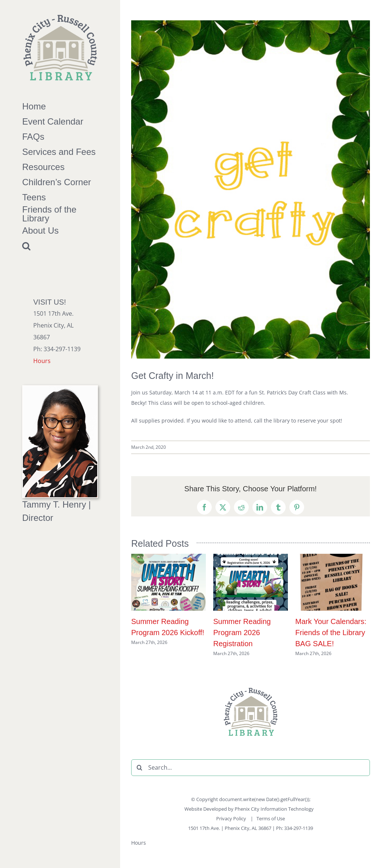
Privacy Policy (232, 818)
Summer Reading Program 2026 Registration (242, 633)
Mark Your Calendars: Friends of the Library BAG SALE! (331, 633)
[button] (60, 246)
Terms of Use (271, 818)
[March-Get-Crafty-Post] (251, 189)
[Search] (140, 768)
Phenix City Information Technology (274, 809)
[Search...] (251, 768)
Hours (42, 361)
